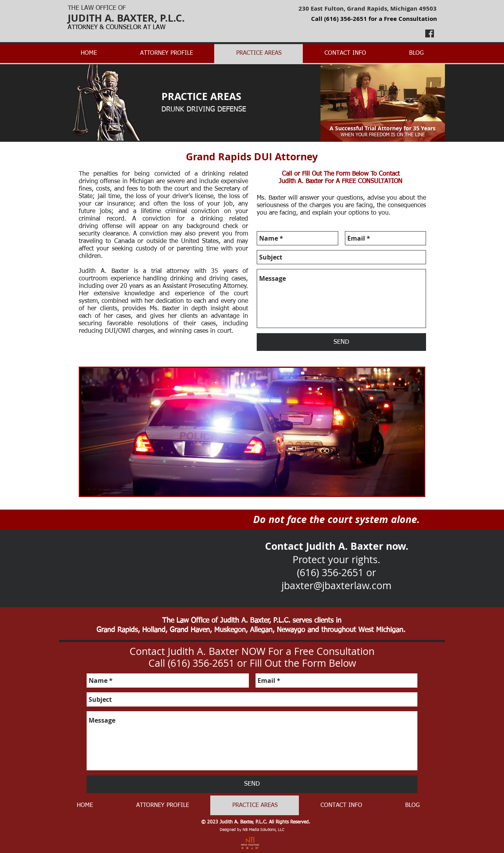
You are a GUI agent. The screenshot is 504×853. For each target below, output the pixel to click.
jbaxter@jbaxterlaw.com (336, 585)
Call (288, 174)
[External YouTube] (144, 557)
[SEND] (341, 342)
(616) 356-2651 (346, 19)
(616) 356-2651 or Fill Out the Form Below (262, 663)
